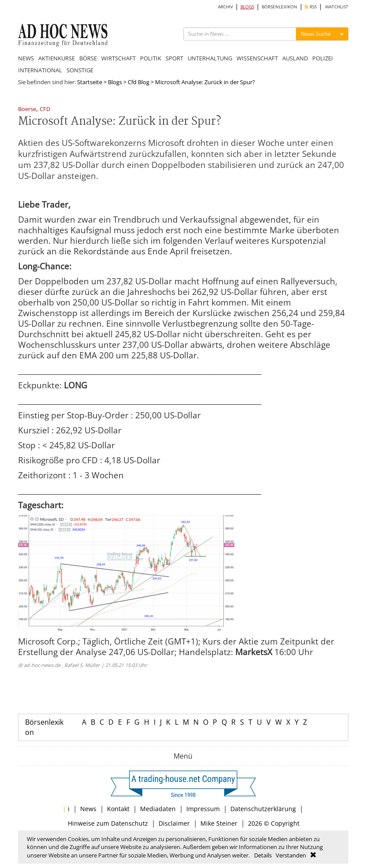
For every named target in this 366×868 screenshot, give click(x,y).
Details (263, 855)
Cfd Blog (139, 82)
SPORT (174, 58)
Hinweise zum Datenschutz (108, 823)
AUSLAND (295, 58)
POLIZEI (323, 58)
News (88, 809)
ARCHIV (226, 7)
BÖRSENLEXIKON (279, 7)
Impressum (203, 809)
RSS (311, 7)
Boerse (27, 110)
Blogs (115, 82)
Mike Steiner (219, 823)
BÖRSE (88, 58)
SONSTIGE (80, 70)
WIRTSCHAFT (118, 58)
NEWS (26, 58)
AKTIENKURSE (57, 58)
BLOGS (247, 7)
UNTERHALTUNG (210, 58)
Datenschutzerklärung (263, 809)
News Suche (316, 34)
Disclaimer (174, 823)
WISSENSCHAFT (257, 58)
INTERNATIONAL (40, 70)
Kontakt (118, 809)
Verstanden (291, 855)
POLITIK (151, 58)
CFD (45, 110)
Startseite (90, 82)
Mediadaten (158, 809)
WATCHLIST (337, 7)
